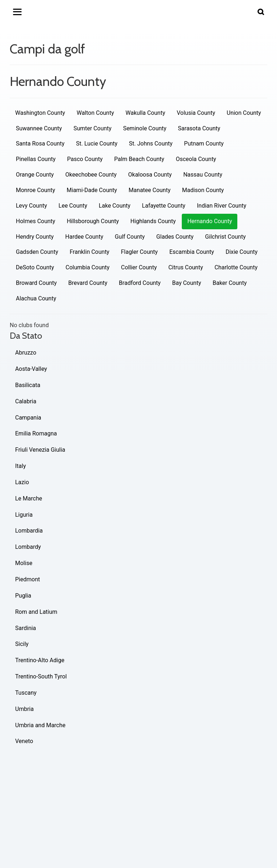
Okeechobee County (91, 175)
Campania (28, 418)
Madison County (203, 190)
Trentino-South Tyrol (41, 676)
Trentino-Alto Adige (40, 660)
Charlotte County (236, 267)
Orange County (35, 175)
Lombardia (29, 531)
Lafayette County (164, 206)
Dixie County (241, 252)
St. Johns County (151, 144)
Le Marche (29, 498)
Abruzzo (26, 353)
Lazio (22, 482)
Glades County (175, 237)
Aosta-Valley (31, 369)
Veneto (24, 741)
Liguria (24, 515)
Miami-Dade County (92, 190)
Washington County (40, 113)
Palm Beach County (139, 159)
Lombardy (28, 547)
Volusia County (196, 113)
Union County (244, 113)
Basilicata (28, 385)
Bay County (186, 283)
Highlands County (153, 221)
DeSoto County (35, 267)
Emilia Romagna (36, 433)
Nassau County (203, 175)
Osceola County (196, 159)
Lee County (73, 206)
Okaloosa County (150, 175)
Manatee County (149, 190)
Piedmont (28, 579)
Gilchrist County (226, 237)
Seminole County (145, 128)
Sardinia (26, 628)
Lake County (115, 206)
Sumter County (93, 128)
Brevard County (88, 283)
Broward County (36, 283)
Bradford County (140, 283)
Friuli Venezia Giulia (40, 450)
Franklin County (89, 252)
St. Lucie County (97, 144)
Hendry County (35, 237)
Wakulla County (145, 113)
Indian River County (222, 206)
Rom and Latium (36, 612)
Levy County (31, 206)
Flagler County (139, 252)
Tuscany (26, 693)
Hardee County (84, 237)
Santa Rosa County (40, 144)
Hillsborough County (93, 221)
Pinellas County (36, 159)
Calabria (26, 401)
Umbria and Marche (40, 725)
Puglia (23, 596)
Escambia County (192, 252)
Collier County (139, 267)
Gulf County (130, 237)
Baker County (230, 283)
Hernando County (210, 221)
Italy (21, 466)
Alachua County (36, 298)
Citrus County (186, 267)
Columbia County (88, 267)
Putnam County (204, 144)
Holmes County (36, 221)
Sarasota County (199, 128)
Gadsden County (37, 252)
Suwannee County (39, 128)
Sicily (22, 644)
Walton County (95, 113)
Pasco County (85, 159)
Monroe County (36, 190)
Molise (24, 563)
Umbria (24, 709)
